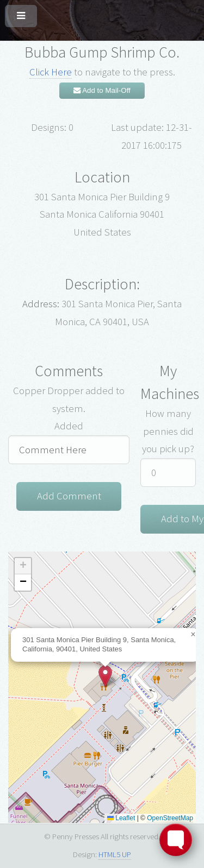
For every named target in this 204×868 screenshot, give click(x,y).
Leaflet (121, 818)
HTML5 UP (115, 854)
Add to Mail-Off (102, 90)
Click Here (51, 72)
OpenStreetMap (170, 818)
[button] (105, 676)
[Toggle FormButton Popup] (176, 840)
